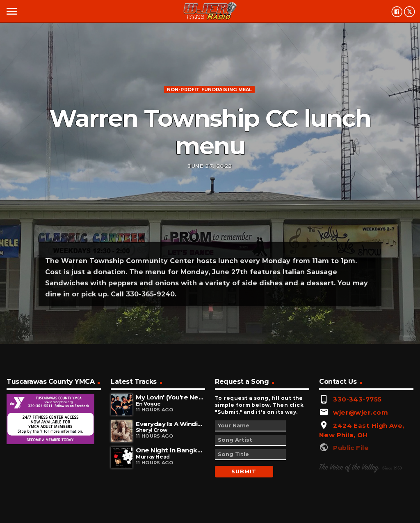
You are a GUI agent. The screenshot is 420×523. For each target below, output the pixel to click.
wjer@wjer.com (361, 412)
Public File (351, 448)
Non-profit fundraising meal (210, 89)
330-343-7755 (357, 399)
